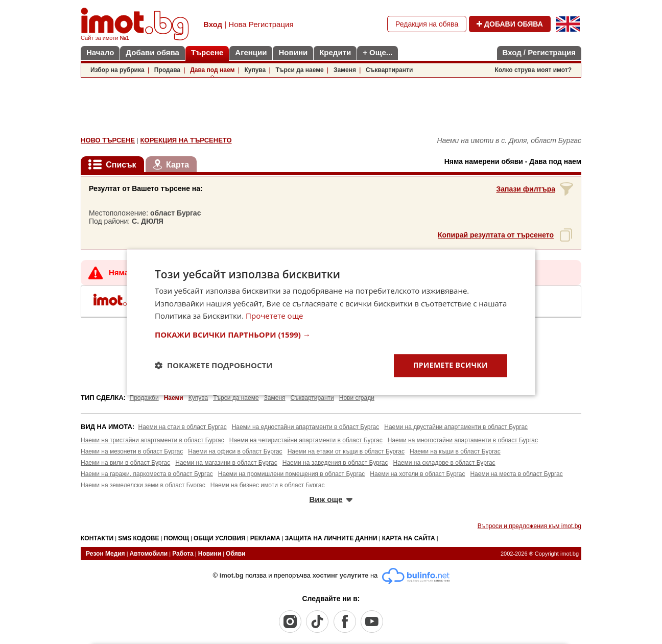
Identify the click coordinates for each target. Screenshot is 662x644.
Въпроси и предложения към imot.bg (529, 526)
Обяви (235, 554)
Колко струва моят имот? (533, 70)
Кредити (335, 52)
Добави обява (152, 52)
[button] (331, 335)
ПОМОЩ (177, 538)
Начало (100, 52)
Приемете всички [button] (451, 365)
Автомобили (149, 554)
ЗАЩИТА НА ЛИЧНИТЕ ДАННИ (331, 538)
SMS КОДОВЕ (138, 538)
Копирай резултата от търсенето (496, 235)
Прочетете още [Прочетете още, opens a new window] (274, 316)
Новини (293, 52)
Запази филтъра (526, 189)
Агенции (251, 52)
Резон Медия (105, 554)
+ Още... (377, 52)
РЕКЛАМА (265, 538)
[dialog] (331, 322)
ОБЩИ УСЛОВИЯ (220, 538)
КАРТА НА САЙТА (409, 538)
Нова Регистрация (261, 24)
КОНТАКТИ (97, 538)
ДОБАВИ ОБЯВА (510, 24)
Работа (183, 554)
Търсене (207, 52)
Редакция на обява (427, 24)
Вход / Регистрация (539, 52)
